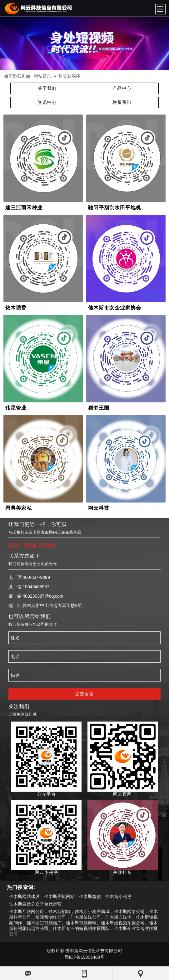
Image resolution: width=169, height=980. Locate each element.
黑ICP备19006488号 (85, 957)
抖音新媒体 (69, 76)
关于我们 (47, 88)
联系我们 (122, 102)
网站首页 (42, 76)
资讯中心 (47, 102)
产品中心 (122, 88)
